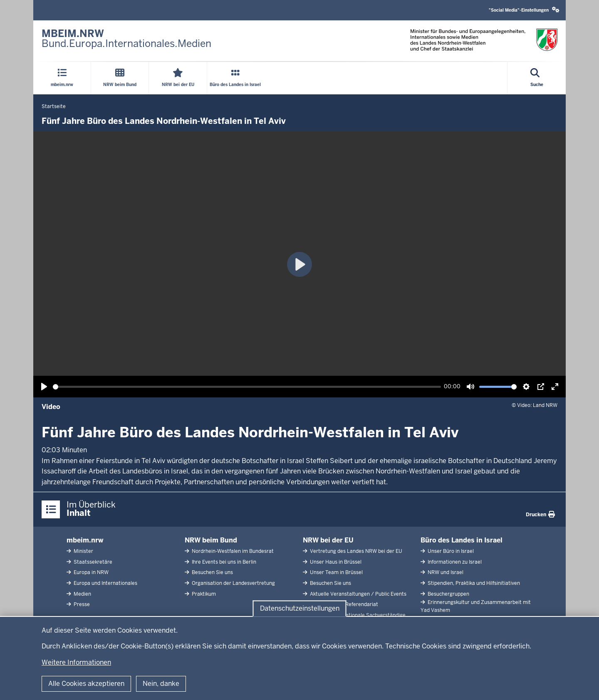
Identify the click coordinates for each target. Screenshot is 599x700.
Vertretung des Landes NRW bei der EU (355, 551)
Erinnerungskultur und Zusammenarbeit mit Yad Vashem (476, 606)
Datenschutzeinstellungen (300, 608)
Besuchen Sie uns (212, 572)
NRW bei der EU (328, 540)
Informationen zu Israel (454, 562)
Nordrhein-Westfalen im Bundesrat (232, 551)
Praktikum (203, 594)
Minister (83, 551)
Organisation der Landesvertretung (233, 583)
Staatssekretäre (92, 562)
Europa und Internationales (105, 583)
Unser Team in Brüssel (336, 572)
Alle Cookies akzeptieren (86, 684)
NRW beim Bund (211, 540)
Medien (82, 594)
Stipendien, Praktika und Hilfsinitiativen (473, 583)
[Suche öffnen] (537, 78)
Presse (81, 604)
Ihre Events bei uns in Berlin (223, 562)
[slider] (247, 387)
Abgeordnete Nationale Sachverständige (357, 615)
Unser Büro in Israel (450, 551)
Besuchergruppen (448, 594)
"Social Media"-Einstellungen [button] (524, 10)
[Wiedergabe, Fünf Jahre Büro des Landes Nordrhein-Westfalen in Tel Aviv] (44, 387)
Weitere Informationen (76, 662)
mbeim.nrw (85, 540)
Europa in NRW (90, 572)
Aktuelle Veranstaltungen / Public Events (358, 594)
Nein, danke (161, 684)
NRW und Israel (445, 572)
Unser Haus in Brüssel (335, 562)
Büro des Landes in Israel (462, 540)
